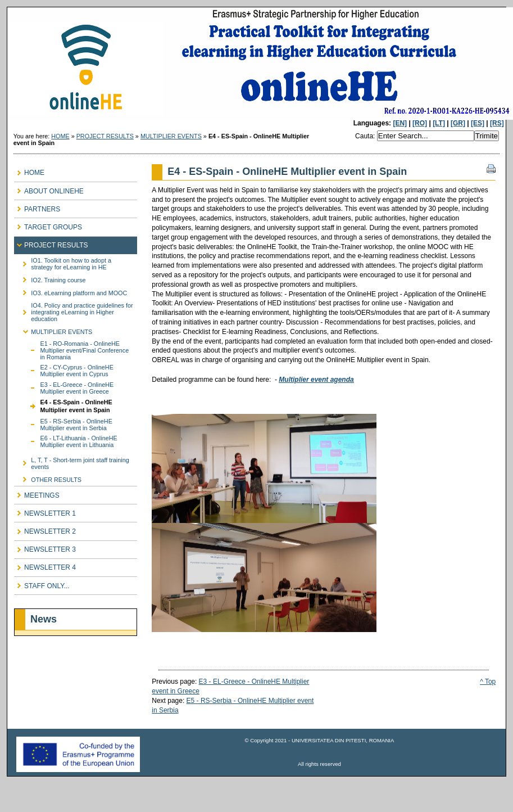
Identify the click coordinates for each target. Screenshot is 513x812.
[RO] (420, 123)
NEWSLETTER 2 (45, 529)
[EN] (400, 123)
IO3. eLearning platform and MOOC (71, 291)
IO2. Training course (50, 278)
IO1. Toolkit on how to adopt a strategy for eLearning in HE (63, 262)
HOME (60, 136)
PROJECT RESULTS (105, 136)
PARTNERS (37, 207)
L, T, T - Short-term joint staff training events (72, 461)
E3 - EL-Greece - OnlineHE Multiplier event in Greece (64, 387)
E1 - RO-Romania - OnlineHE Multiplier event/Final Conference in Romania (71, 349)
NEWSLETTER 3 (45, 547)
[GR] (458, 123)
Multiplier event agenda (316, 380)
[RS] (497, 123)
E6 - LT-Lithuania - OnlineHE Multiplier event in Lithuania (66, 441)
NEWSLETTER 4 (45, 565)
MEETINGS (37, 493)
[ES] (478, 123)
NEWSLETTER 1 (45, 511)
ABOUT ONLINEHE (49, 189)
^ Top (488, 682)
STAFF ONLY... (42, 583)
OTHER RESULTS (48, 478)
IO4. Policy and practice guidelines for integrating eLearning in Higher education (73, 311)
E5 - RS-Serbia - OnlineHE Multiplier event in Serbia (63, 424)
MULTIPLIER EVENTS (171, 136)
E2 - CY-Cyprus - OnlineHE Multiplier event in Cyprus (64, 370)
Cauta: (366, 136)
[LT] (439, 123)
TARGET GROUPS (48, 225)
